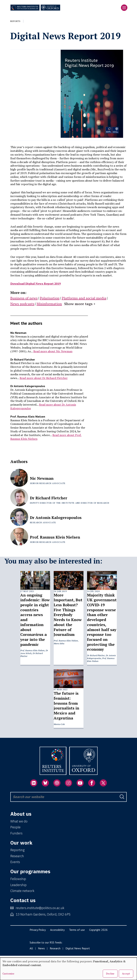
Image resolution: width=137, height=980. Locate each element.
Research (17, 856)
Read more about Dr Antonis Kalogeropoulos (43, 406)
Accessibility (57, 930)
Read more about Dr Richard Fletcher (44, 378)
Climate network (22, 891)
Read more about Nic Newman (53, 351)
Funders (16, 833)
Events (15, 862)
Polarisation (50, 298)
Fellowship (18, 879)
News (41, 948)
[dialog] (68, 969)
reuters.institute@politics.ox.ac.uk (40, 908)
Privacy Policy (38, 930)
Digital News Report (78, 948)
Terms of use (77, 930)
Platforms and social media (84, 298)
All (31, 948)
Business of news (24, 298)
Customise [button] (8, 974)
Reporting (17, 850)
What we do (19, 821)
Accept (126, 973)
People (15, 827)
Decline (110, 973)
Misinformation (49, 304)
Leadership (18, 885)
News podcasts (22, 304)
